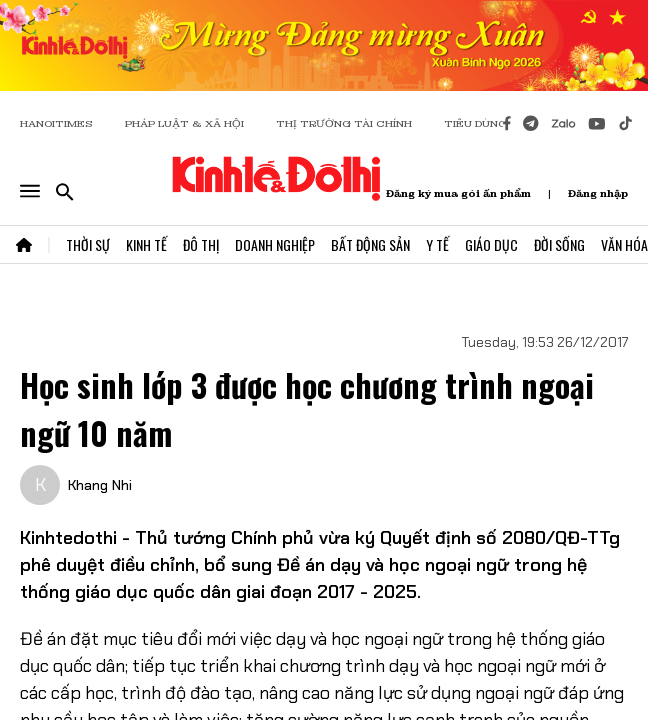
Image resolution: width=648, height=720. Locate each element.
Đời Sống (559, 244)
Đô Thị (201, 244)
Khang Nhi (100, 485)
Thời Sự (88, 244)
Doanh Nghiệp (275, 244)
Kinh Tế (146, 244)
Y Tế (437, 244)
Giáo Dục (491, 244)
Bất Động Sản (370, 244)
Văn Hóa (624, 244)
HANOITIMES (56, 123)
